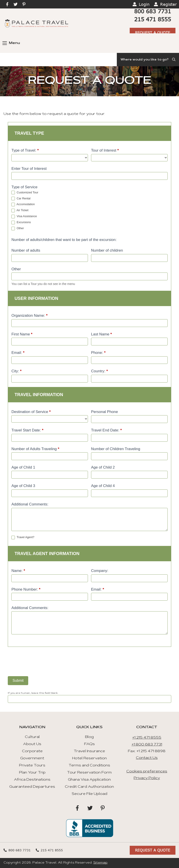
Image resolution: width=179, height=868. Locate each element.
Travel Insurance (89, 751)
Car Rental (21, 199)
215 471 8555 (153, 19)
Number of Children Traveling (116, 449)
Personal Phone (104, 412)
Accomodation (23, 204)
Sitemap (100, 863)
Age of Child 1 (23, 467)
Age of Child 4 (103, 486)
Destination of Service (31, 412)
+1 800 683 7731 (147, 745)
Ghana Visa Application (89, 780)
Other (18, 228)
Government (32, 758)
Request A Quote (153, 33)
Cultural (32, 737)
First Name (22, 334)
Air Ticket (20, 210)
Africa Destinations (32, 780)
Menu (11, 43)
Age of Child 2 (103, 467)
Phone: (98, 353)
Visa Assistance (24, 216)
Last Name (101, 334)
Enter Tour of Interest (29, 169)
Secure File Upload (89, 794)
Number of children (107, 250)
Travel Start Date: (27, 430)
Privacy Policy (147, 778)
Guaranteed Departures (32, 787)
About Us (32, 744)
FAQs (89, 744)
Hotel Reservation (89, 758)
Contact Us (147, 758)
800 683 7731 (153, 11)
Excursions (21, 222)
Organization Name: (29, 316)
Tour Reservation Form (89, 773)
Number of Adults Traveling (35, 449)
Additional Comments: (30, 504)
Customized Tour (25, 193)
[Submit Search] (174, 60)
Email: (18, 353)
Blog (89, 737)
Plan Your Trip (32, 773)
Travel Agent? (23, 537)
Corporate (32, 751)
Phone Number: (26, 589)
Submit (18, 681)
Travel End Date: (106, 430)
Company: (100, 571)
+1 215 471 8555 (147, 738)
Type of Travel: (25, 150)
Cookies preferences (147, 772)
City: (16, 371)
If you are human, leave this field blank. (33, 693)
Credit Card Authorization (89, 787)
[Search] (148, 60)
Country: (99, 371)
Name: (18, 571)
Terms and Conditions (89, 766)
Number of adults (26, 250)
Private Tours (32, 766)
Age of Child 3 (23, 486)
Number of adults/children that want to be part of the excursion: (64, 240)
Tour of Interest (105, 150)
